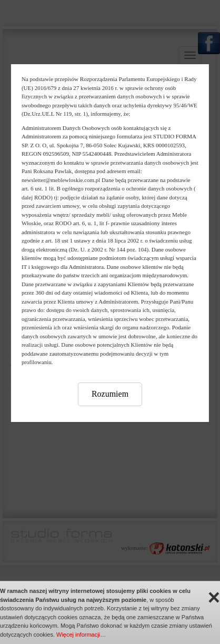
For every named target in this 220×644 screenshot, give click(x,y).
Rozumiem (110, 394)
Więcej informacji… (81, 635)
